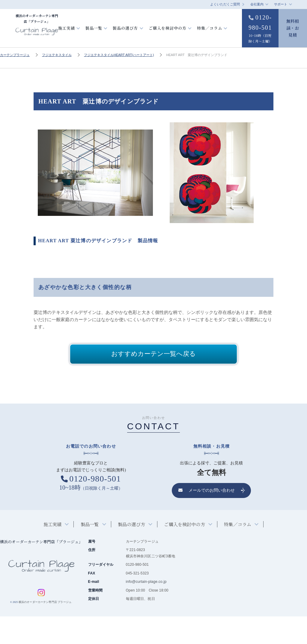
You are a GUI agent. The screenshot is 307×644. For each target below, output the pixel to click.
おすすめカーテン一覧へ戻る (153, 381)
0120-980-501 (259, 43)
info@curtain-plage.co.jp (146, 610)
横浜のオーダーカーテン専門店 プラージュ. (45, 630)
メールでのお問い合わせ (207, 518)
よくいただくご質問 (225, 4)
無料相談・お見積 (293, 41)
